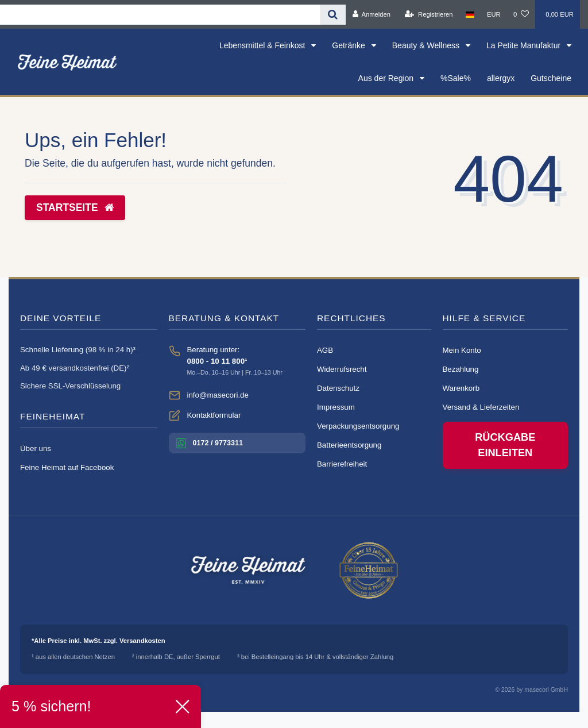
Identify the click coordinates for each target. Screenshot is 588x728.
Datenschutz (338, 388)
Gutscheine (551, 78)
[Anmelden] (371, 14)
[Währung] (494, 14)
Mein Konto (462, 350)
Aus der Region (387, 78)
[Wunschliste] (521, 14)
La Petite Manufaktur (525, 45)
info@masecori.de (218, 395)
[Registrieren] (429, 14)
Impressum (336, 407)
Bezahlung (461, 369)
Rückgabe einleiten (505, 445)
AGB (325, 350)
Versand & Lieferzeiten (481, 407)
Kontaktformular (214, 415)
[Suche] (333, 15)
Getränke (349, 45)
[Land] (470, 14)
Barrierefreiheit (342, 464)
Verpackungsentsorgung (358, 426)
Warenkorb (461, 388)
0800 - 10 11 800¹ (217, 361)
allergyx (501, 78)
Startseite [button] (75, 207)
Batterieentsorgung (349, 445)
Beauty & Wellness (427, 45)
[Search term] (160, 15)
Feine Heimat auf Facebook (67, 467)
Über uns (36, 448)
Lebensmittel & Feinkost (263, 45)
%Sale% (456, 78)
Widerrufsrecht (342, 369)
